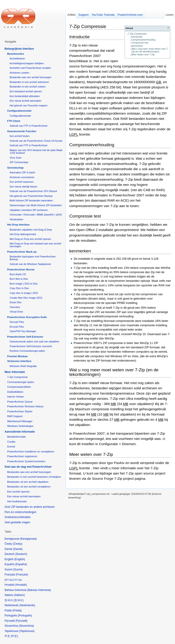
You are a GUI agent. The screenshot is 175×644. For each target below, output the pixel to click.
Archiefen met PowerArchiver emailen (30, 68)
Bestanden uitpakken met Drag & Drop (31, 230)
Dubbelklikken (15, 392)
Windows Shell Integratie (23, 366)
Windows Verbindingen (20, 426)
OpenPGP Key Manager (23, 331)
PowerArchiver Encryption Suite (27, 317)
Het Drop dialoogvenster (23, 234)
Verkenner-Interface (19, 361)
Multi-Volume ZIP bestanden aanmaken (31, 200)
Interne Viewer (15, 397)
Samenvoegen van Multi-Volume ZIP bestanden (36, 205)
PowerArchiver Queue (20, 402)
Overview (15, 307)
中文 (14, 636)
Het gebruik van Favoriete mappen (28, 105)
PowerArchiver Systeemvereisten (26, 461)
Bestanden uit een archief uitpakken (28, 482)
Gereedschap (15, 168)
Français (22, 575)
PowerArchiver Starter (20, 411)
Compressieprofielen (19, 387)
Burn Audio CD (18, 274)
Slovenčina (26, 626)
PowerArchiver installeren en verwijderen (31, 452)
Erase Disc (15, 302)
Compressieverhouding (143, 40)
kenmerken (137, 46)
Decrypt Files (17, 322)
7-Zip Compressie (137, 34)
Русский (22, 621)
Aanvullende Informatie (20, 432)
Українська (27, 631)
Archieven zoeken (19, 73)
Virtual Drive (16, 312)
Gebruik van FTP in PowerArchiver (29, 126)
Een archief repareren (22, 182)
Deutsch (21, 554)
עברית (9, 580)
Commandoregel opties (21, 382)
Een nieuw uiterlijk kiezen (23, 187)
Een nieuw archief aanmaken (26, 101)
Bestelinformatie (16, 437)
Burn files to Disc (19, 279)
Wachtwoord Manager (20, 421)
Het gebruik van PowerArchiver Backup (31, 196)
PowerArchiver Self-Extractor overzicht (31, 346)
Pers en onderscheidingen (20, 512)
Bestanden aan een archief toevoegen (30, 77)
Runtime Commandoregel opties (27, 351)
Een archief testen (19, 136)
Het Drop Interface (18, 225)
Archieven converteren (22, 177)
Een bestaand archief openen (26, 91)
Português (25, 616)
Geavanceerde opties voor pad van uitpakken (34, 341)
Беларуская (28, 539)
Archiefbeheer (17, 59)
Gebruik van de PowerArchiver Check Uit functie (36, 141)
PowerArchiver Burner (21, 269)
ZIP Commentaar (19, 162)
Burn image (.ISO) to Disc (24, 284)
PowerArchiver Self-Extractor (25, 337)
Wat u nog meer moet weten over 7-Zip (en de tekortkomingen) (150, 50)
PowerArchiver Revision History (25, 406)
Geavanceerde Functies (22, 131)
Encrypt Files (17, 327)
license (11, 446)
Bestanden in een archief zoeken (28, 87)
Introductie (137, 37)
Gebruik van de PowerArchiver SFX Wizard (33, 191)
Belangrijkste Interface (19, 49)
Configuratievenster (19, 111)
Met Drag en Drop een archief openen (30, 239)
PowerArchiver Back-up (22, 252)
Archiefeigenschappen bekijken (27, 63)
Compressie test (140, 43)
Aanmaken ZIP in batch (22, 172)
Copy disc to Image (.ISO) (24, 293)
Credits (11, 442)
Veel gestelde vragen (17, 522)
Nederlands (27, 605)
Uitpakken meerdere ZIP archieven (29, 210)
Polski (17, 611)
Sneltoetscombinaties (18, 517)
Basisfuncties (15, 54)
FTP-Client (14, 121)
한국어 (18, 600)
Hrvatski (21, 585)
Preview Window (17, 356)
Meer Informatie (15, 372)
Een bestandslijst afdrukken (25, 96)
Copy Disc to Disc (19, 288)
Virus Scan (15, 158)
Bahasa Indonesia (39, 590)
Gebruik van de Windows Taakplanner (30, 264)
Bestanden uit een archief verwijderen (29, 487)
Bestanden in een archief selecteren (29, 82)
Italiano (19, 595)
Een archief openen (18, 492)
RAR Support (15, 416)
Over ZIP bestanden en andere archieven (30, 507)
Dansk (18, 549)
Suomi (18, 570)
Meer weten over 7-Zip (143, 55)
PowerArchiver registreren (22, 456)
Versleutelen (16, 219)
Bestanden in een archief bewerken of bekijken (34, 477)
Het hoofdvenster (17, 501)
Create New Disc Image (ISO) (26, 298)
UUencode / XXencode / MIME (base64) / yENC (36, 215)
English (20, 559)
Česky (18, 544)
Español (21, 564)
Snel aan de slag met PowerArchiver (28, 467)
